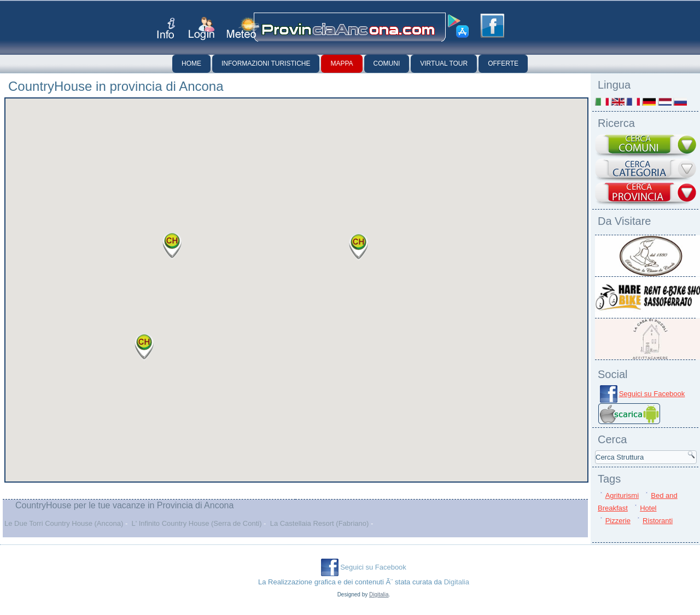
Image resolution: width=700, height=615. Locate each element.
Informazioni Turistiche (266, 63)
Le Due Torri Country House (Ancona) (64, 523)
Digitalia (457, 582)
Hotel (648, 508)
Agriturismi (622, 495)
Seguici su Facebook (652, 394)
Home (191, 63)
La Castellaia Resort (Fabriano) (320, 523)
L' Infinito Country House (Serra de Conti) (196, 523)
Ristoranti (658, 521)
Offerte (503, 63)
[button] (359, 246)
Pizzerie (618, 521)
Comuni (387, 63)
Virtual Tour (444, 63)
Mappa (342, 63)
